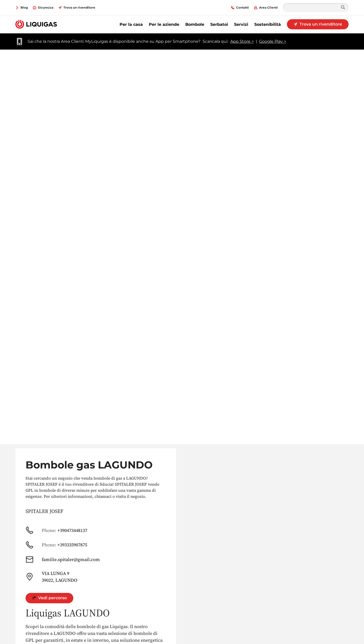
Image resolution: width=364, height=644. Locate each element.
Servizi (241, 24)
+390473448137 (56, 530)
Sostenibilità (268, 24)
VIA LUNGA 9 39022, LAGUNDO (51, 577)
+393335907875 (56, 545)
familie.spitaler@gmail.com (63, 560)
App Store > (242, 41)
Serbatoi (219, 24)
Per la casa (131, 24)
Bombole (195, 24)
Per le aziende (164, 24)
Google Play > (273, 41)
